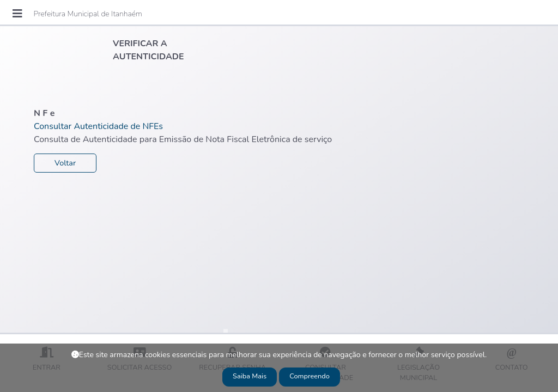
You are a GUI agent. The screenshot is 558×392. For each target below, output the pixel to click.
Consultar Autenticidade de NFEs (98, 126)
